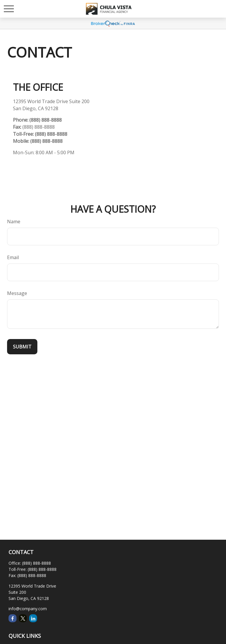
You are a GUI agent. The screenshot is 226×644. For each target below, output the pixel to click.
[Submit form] (22, 347)
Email (13, 257)
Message (17, 293)
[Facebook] (13, 618)
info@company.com (28, 609)
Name (14, 222)
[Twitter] (23, 618)
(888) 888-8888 (46, 120)
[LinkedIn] (33, 618)
